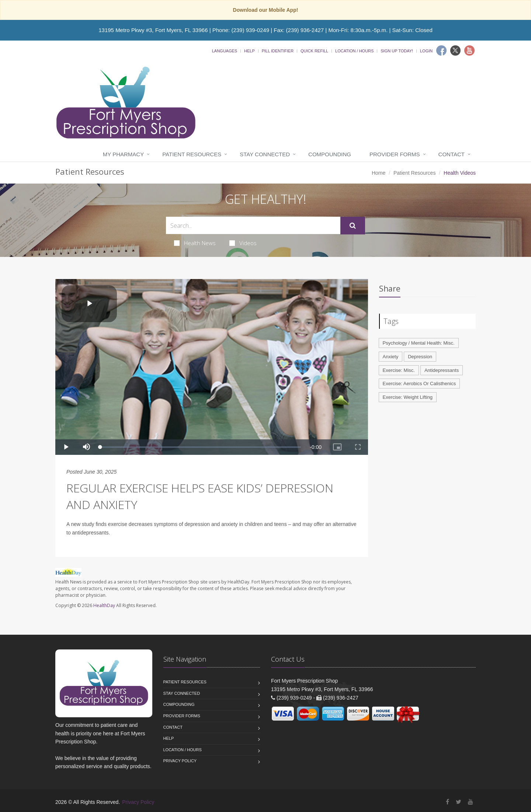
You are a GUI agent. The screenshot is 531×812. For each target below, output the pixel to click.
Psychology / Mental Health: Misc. (419, 343)
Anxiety (391, 357)
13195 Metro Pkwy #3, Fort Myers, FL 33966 (153, 30)
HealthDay (104, 605)
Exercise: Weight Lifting (408, 397)
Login (426, 51)
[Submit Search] (353, 226)
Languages (225, 51)
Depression (420, 357)
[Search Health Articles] (253, 225)
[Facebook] (441, 50)
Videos (243, 243)
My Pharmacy (123, 154)
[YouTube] (471, 802)
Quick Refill (314, 51)
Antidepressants (442, 370)
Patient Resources (192, 154)
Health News (195, 243)
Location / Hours (354, 51)
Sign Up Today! (397, 51)
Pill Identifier (278, 51)
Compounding (330, 154)
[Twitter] (455, 50)
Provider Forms (395, 154)
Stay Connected (265, 154)
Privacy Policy (180, 761)
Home (379, 173)
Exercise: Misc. (399, 370)
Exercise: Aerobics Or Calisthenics (419, 384)
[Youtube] (469, 50)
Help (249, 51)
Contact (452, 154)
